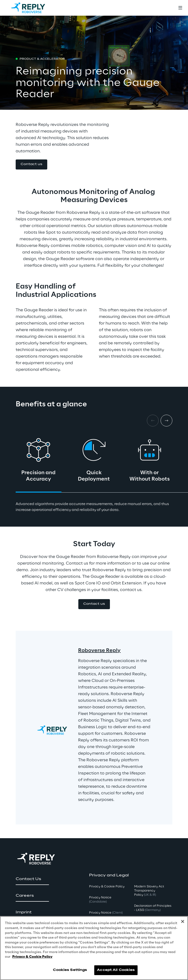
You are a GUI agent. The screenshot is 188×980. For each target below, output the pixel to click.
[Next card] (166, 421)
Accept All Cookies (116, 970)
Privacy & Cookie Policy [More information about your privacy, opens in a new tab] (32, 957)
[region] (94, 948)
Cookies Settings (70, 970)
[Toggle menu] (180, 8)
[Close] (183, 921)
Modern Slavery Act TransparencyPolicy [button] (149, 891)
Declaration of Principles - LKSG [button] (153, 908)
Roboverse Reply (99, 651)
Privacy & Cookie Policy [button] (107, 887)
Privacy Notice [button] (100, 900)
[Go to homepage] (33, 8)
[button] (31, 164)
